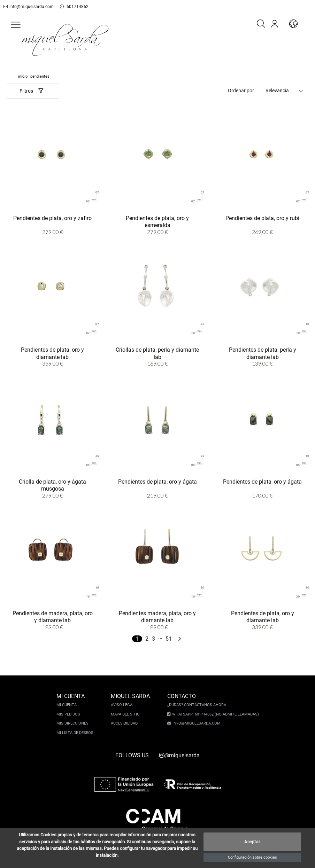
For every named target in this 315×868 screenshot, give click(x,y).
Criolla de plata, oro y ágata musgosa (52, 485)
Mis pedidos (70, 714)
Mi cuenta (68, 705)
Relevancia (277, 91)
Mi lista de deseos (77, 733)
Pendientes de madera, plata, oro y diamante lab (53, 617)
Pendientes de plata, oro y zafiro (52, 218)
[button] (16, 25)
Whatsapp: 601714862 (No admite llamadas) (214, 714)
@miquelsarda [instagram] (179, 755)
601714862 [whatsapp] (68, 7)
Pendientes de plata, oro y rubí (262, 218)
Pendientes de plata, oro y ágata (157, 482)
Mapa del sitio (127, 714)
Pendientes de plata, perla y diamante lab (263, 353)
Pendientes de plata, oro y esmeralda (157, 222)
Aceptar (252, 842)
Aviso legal (124, 705)
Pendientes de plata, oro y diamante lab (52, 353)
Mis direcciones (74, 723)
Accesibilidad (126, 723)
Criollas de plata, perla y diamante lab (157, 353)
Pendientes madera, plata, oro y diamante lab (157, 617)
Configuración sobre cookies (252, 857)
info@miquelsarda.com (27, 7)
